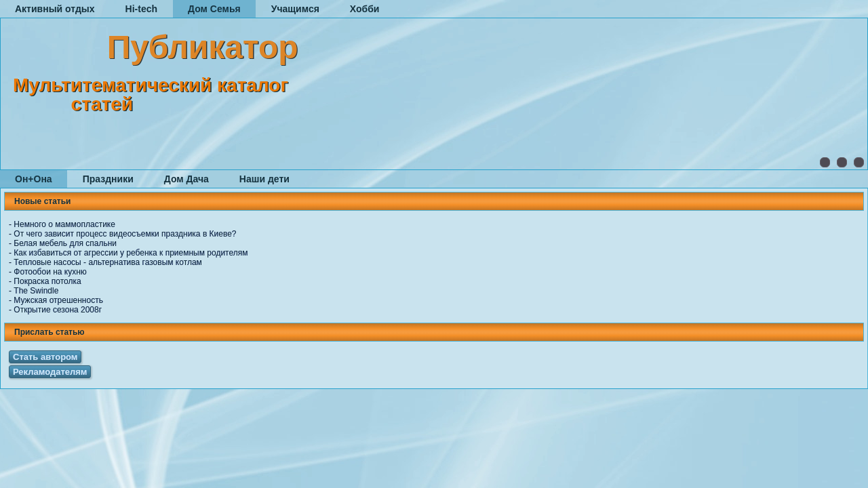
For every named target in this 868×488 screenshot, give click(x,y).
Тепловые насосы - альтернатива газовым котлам (107, 262)
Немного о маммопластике (64, 224)
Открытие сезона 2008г (58, 310)
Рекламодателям (50, 372)
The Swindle (36, 291)
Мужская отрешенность (58, 300)
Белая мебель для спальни (65, 243)
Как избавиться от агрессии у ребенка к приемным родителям (131, 253)
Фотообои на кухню (50, 272)
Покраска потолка (47, 281)
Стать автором (45, 357)
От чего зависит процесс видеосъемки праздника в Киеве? (125, 234)
